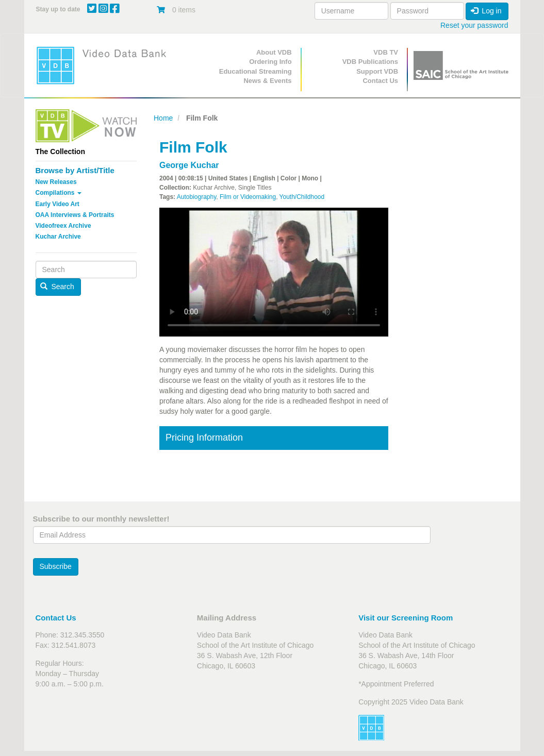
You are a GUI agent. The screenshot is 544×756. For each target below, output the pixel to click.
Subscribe (56, 566)
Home (163, 118)
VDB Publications (370, 62)
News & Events (267, 81)
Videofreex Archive (63, 226)
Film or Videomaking (248, 197)
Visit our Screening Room (406, 618)
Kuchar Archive (58, 237)
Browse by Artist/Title (75, 170)
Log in (486, 11)
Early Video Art (57, 204)
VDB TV (386, 52)
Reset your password (474, 25)
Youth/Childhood (302, 197)
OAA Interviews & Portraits (75, 215)
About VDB (274, 52)
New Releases (56, 182)
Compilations (59, 193)
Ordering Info (270, 62)
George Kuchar (189, 165)
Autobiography (197, 197)
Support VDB (377, 71)
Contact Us (380, 81)
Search (57, 287)
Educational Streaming (255, 71)
